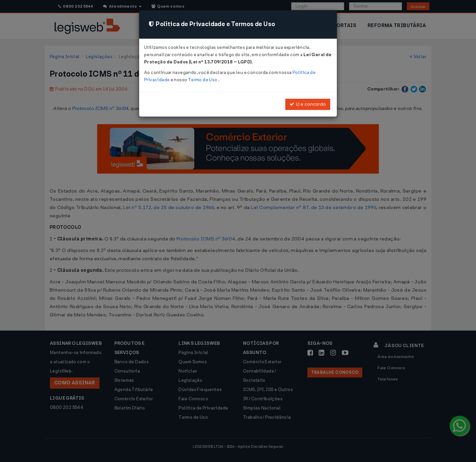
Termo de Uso (203, 80)
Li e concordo (308, 104)
